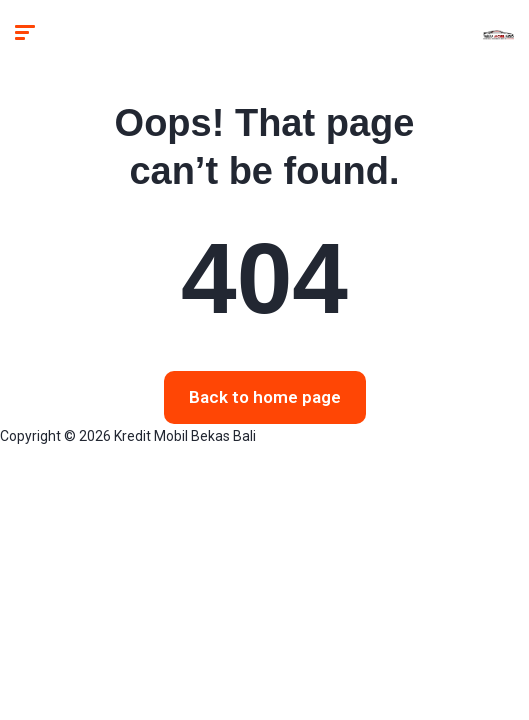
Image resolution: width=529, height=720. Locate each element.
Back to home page (265, 397)
